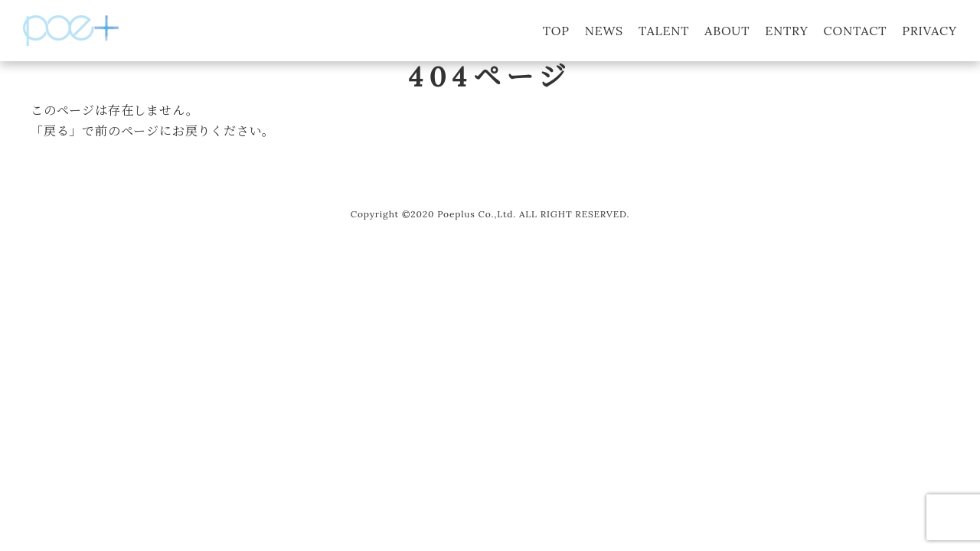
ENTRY (786, 31)
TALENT (664, 31)
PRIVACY (929, 31)
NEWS (604, 31)
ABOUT (727, 31)
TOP (556, 31)
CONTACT (856, 31)
